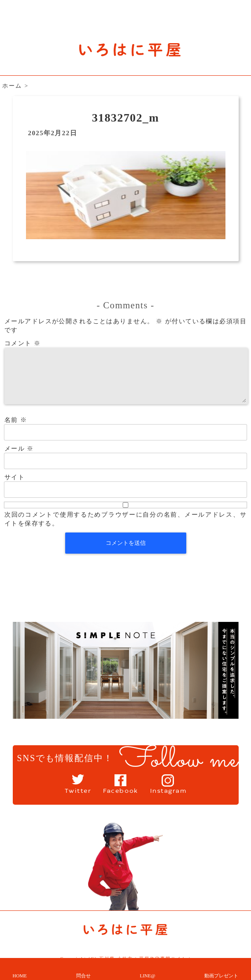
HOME (20, 976)
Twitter (68, 793)
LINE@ (147, 976)
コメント (22, 343)
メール (19, 459)
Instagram (177, 793)
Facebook (119, 793)
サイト (15, 488)
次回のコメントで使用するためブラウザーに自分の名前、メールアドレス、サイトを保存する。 (125, 530)
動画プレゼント (221, 976)
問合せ (83, 976)
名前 (16, 431)
